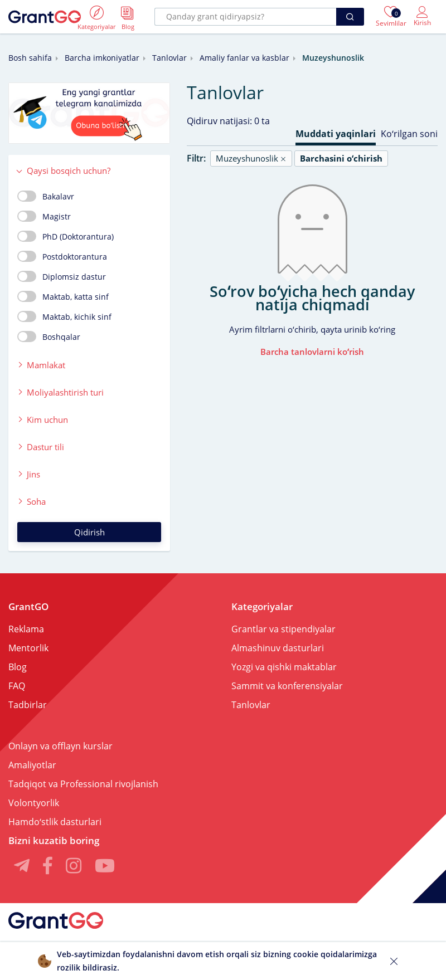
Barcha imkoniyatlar (102, 58)
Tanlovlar (169, 58)
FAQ (17, 686)
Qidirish (89, 532)
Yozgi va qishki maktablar (284, 667)
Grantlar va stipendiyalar (283, 629)
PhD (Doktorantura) (66, 236)
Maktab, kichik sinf (64, 316)
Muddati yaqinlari (336, 134)
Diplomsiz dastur (62, 276)
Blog (18, 667)
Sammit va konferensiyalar (287, 686)
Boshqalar (49, 337)
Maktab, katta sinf (63, 296)
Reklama (26, 629)
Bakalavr (46, 196)
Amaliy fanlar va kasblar (244, 58)
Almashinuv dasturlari (278, 648)
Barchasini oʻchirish (341, 158)
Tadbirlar (28, 705)
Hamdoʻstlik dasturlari (55, 822)
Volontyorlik (34, 803)
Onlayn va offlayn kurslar (60, 746)
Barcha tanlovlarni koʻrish (312, 352)
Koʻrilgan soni (409, 134)
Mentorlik (28, 648)
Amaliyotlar (32, 765)
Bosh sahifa (30, 58)
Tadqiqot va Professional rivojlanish (83, 784)
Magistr (44, 216)
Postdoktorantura (62, 256)
